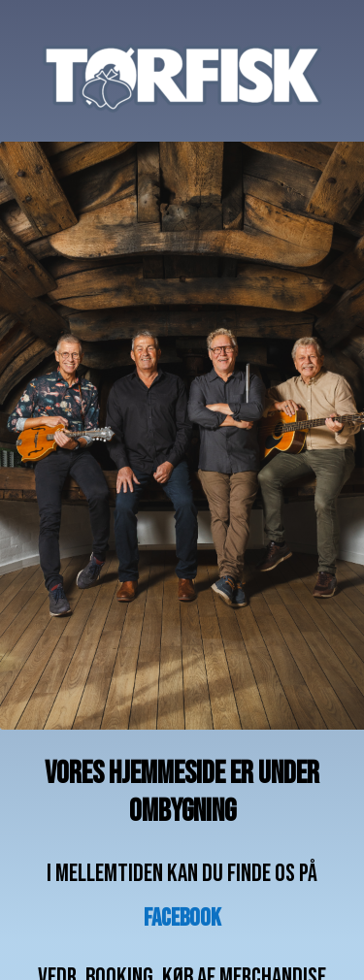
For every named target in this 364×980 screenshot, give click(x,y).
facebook (182, 918)
